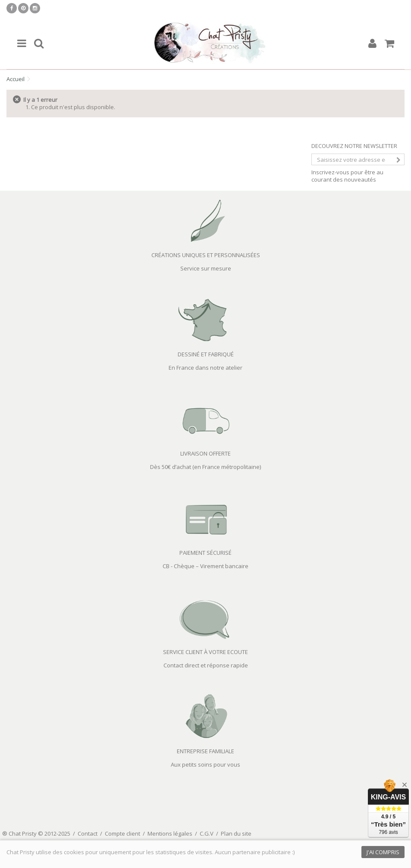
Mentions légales (170, 833)
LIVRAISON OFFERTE (205, 453)
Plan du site (236, 833)
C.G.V (207, 833)
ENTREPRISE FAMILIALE (205, 751)
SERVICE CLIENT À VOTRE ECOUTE (205, 652)
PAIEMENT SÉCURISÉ (205, 553)
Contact (88, 833)
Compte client (122, 833)
